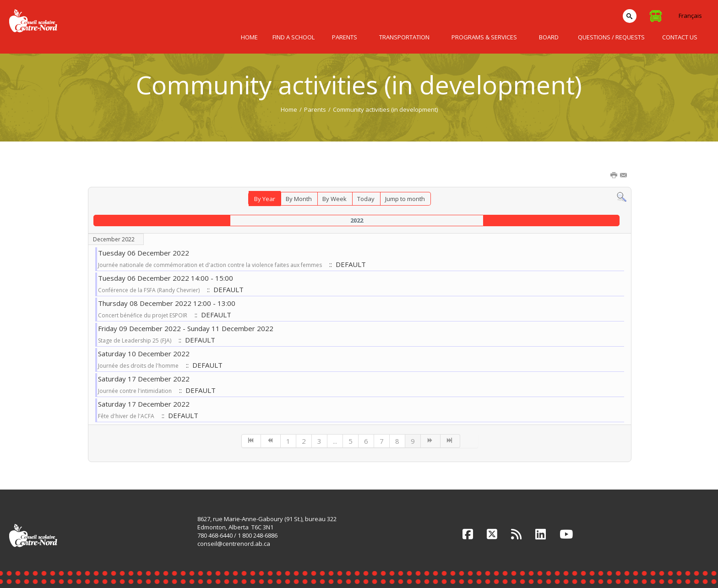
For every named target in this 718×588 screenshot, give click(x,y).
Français (690, 16)
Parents (315, 109)
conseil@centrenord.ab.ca (234, 544)
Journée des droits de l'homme (138, 366)
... (335, 441)
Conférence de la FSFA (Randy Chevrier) (149, 290)
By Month (299, 199)
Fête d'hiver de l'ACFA (126, 416)
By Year (265, 199)
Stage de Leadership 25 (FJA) (135, 340)
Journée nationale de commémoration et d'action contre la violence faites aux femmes (210, 265)
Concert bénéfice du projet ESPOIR (143, 315)
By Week (335, 199)
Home (289, 109)
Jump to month (405, 199)
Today (366, 199)
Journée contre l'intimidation (135, 391)
